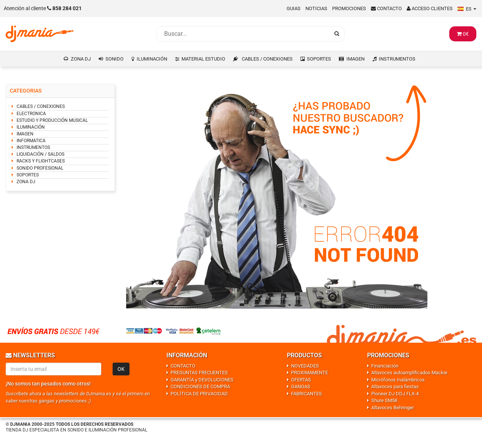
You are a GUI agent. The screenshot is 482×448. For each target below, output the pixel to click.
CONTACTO (183, 366)
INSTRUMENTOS (397, 59)
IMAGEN (355, 59)
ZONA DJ (81, 59)
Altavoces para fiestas (395, 386)
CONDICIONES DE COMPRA (200, 386)
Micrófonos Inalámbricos (398, 380)
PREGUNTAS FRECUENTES (199, 373)
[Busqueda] (243, 34)
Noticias (316, 8)
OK (121, 369)
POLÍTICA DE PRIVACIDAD (199, 394)
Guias (294, 8)
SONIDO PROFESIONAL (40, 168)
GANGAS (301, 386)
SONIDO (114, 59)
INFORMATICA (31, 141)
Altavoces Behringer (393, 408)
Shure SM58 (384, 400)
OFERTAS (301, 380)
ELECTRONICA (31, 114)
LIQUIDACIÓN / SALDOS (40, 154)
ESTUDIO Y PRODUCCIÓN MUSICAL (52, 120)
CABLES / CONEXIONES (267, 59)
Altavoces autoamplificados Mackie (409, 373)
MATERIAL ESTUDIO (203, 59)
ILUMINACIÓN (152, 59)
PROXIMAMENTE (310, 373)
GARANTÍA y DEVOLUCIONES (202, 380)
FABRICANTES (307, 394)
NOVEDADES (305, 366)
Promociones (349, 8)
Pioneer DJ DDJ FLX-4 (395, 394)
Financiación (385, 366)
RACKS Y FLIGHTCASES (41, 161)
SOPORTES (319, 59)
